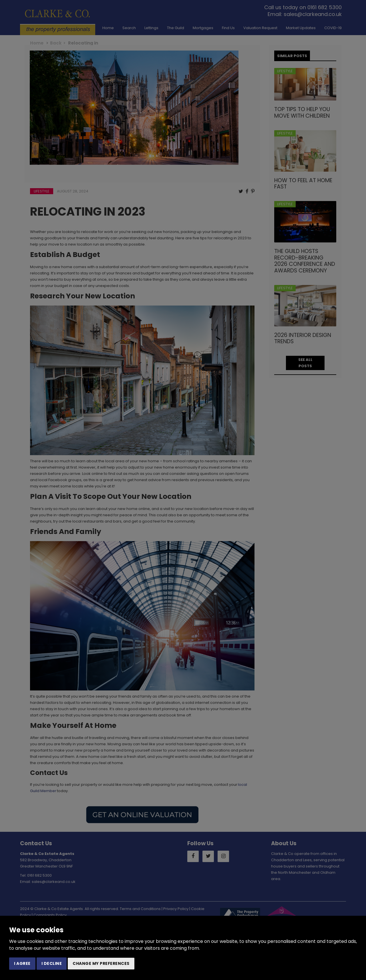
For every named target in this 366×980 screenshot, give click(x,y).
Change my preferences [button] (101, 963)
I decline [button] (52, 963)
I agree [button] (22, 963)
